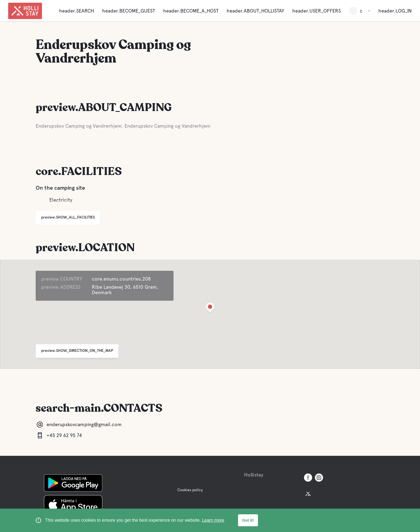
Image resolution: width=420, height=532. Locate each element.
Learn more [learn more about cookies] (213, 520)
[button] (210, 308)
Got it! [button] (248, 520)
